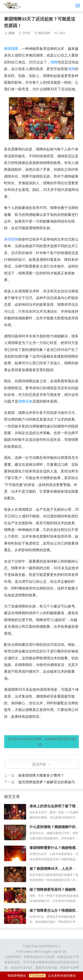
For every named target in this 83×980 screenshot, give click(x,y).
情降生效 (25, 401)
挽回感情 (44, 33)
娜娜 (12, 33)
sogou (57, 952)
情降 (54, 62)
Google (46, 952)
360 (36, 952)
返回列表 (39, 764)
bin (65, 952)
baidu (28, 952)
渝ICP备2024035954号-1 (43, 946)
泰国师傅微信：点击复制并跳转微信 (41, 976)
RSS (20, 952)
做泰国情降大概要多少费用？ (41, 775)
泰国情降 (11, 49)
